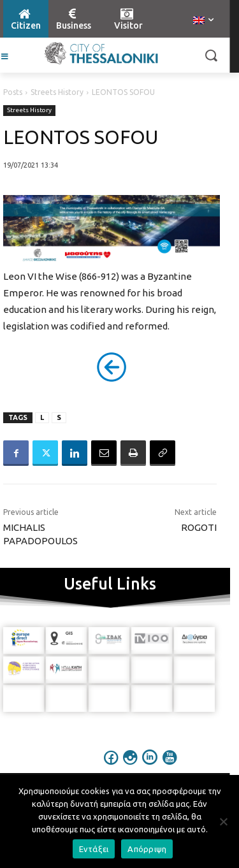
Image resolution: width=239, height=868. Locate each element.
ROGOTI (199, 527)
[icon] (111, 766)
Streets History (57, 92)
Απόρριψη (147, 849)
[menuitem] (203, 21)
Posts (13, 92)
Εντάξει (94, 849)
